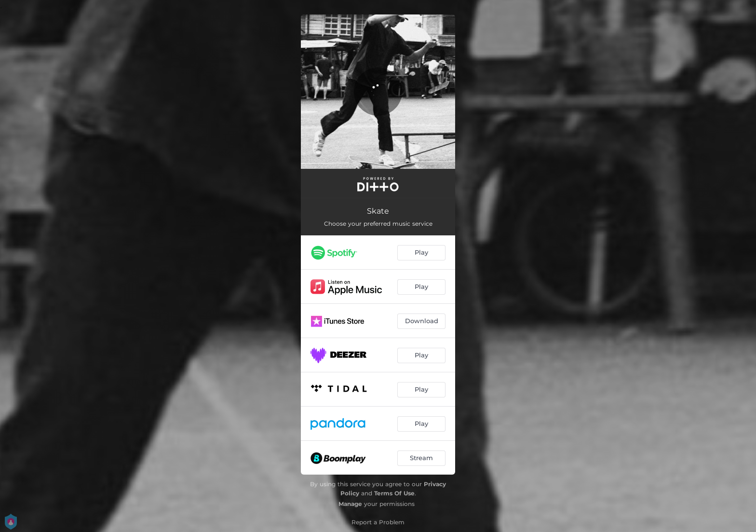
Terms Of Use (394, 493)
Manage (350, 504)
